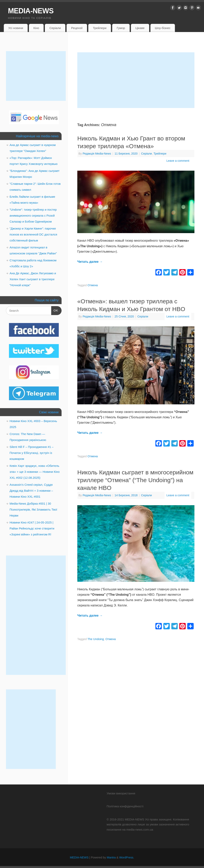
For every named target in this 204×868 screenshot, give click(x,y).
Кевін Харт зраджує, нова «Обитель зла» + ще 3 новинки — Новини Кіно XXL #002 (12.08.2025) (35, 472)
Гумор (121, 28)
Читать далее (90, 262)
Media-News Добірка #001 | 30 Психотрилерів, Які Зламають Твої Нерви (33, 509)
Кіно (36, 28)
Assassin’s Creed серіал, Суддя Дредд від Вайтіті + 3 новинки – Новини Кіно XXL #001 (31, 491)
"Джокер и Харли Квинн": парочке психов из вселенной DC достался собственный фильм (33, 234)
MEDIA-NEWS (31, 11)
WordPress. (127, 857)
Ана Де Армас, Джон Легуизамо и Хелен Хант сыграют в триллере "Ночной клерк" (33, 279)
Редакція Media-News (97, 154)
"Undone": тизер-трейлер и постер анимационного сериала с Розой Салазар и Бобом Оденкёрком (33, 216)
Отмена (93, 285)
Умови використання (121, 793)
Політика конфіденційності (125, 806)
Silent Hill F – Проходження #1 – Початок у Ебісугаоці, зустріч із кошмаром (31, 453)
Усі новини (16, 28)
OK (55, 310)
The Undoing (96, 639)
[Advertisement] (136, 80)
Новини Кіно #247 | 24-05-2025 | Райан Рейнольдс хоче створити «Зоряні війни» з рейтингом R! (32, 528)
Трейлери (100, 28)
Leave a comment (178, 161)
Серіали (55, 28)
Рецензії (77, 28)
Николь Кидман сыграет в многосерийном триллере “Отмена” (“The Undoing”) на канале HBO (135, 480)
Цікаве (140, 28)
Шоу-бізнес (163, 28)
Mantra (111, 857)
